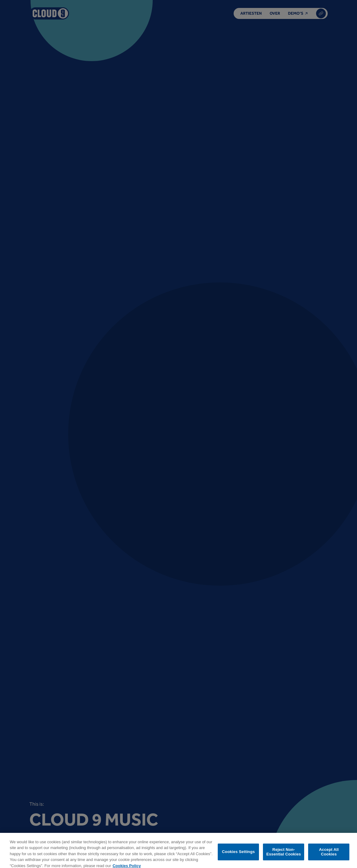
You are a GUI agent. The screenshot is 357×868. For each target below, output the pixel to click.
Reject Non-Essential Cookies (284, 854)
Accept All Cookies (329, 854)
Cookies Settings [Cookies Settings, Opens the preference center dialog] (239, 854)
